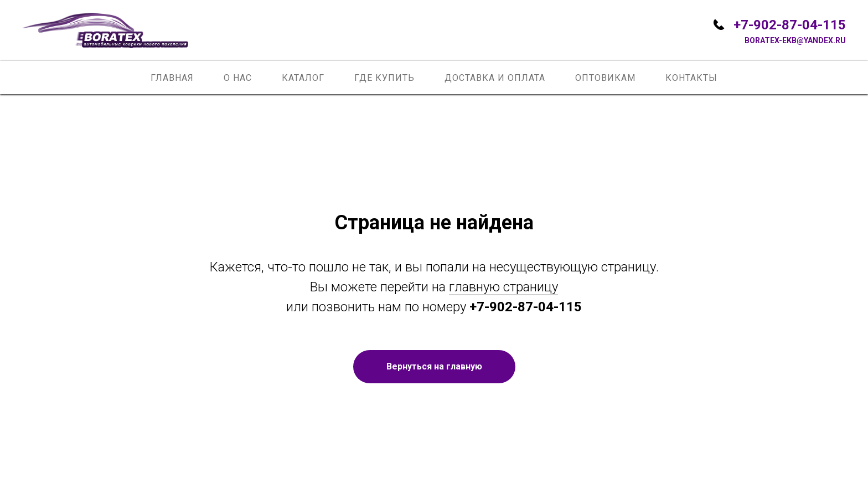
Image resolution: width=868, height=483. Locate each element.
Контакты (691, 78)
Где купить (384, 78)
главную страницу (503, 287)
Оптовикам (605, 78)
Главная (172, 78)
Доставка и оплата (495, 78)
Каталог (303, 78)
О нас (238, 78)
